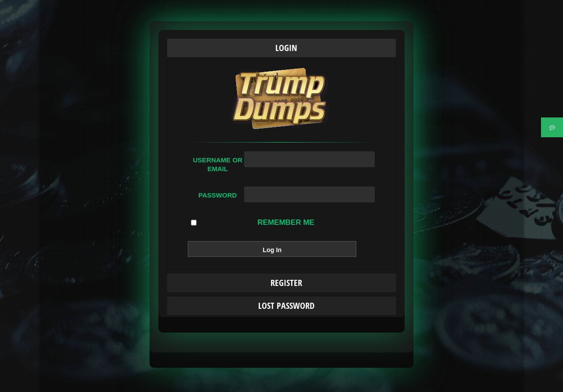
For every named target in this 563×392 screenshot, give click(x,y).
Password (218, 195)
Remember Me (252, 223)
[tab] (281, 48)
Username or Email (218, 164)
